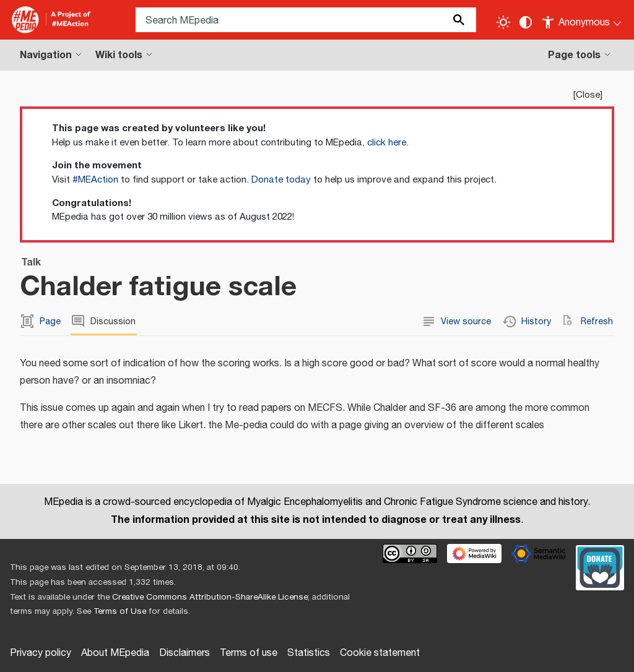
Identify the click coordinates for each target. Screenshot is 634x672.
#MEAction (95, 180)
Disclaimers (185, 653)
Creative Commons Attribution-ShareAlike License (210, 597)
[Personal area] (582, 20)
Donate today (281, 180)
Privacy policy (41, 653)
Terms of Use (120, 611)
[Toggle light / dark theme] (503, 22)
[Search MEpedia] (306, 20)
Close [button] (588, 95)
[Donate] (600, 566)
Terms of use (249, 653)
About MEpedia (115, 653)
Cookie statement (380, 653)
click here (387, 143)
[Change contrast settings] (526, 22)
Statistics (309, 653)
